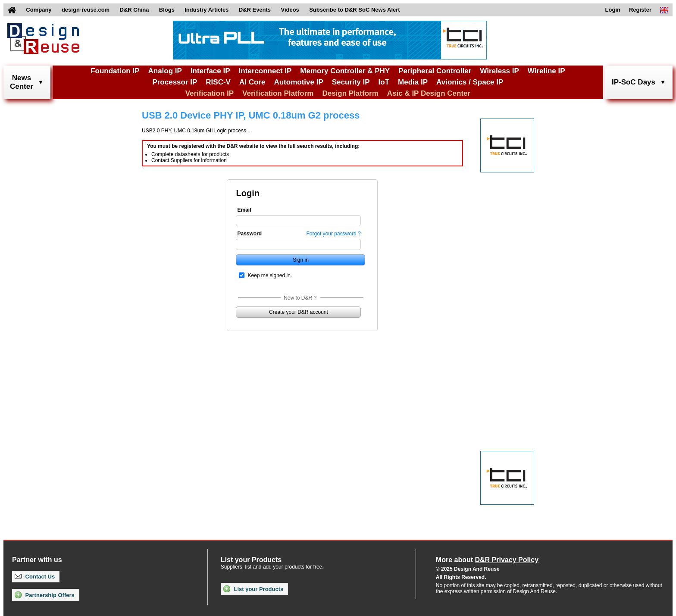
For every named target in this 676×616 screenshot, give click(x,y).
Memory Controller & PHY (345, 71)
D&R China (135, 10)
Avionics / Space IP (470, 82)
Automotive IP (298, 82)
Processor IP (175, 82)
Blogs (167, 10)
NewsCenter (22, 82)
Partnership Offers (45, 595)
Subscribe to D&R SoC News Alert (354, 10)
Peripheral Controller (435, 71)
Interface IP (210, 71)
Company (39, 10)
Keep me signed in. (270, 275)
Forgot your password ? (334, 234)
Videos (290, 10)
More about (487, 560)
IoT (384, 82)
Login (613, 10)
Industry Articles (207, 10)
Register (640, 10)
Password (249, 234)
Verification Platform (278, 93)
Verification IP (210, 93)
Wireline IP (546, 71)
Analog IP (165, 71)
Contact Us (35, 577)
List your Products (253, 589)
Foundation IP (115, 71)
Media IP (413, 82)
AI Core (252, 82)
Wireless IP (499, 71)
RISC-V (218, 82)
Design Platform (350, 93)
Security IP (351, 82)
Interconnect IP (265, 71)
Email (244, 210)
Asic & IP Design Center (429, 93)
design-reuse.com (86, 10)
